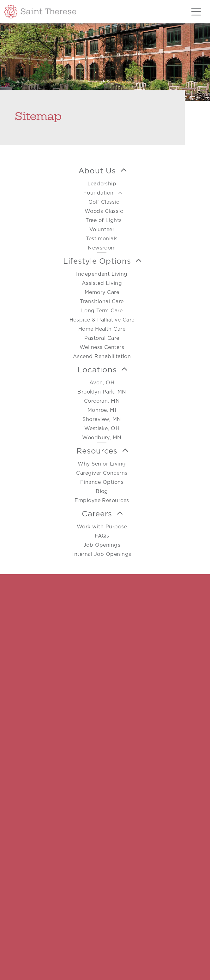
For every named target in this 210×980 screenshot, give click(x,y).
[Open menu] (196, 12)
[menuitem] (102, 207)
